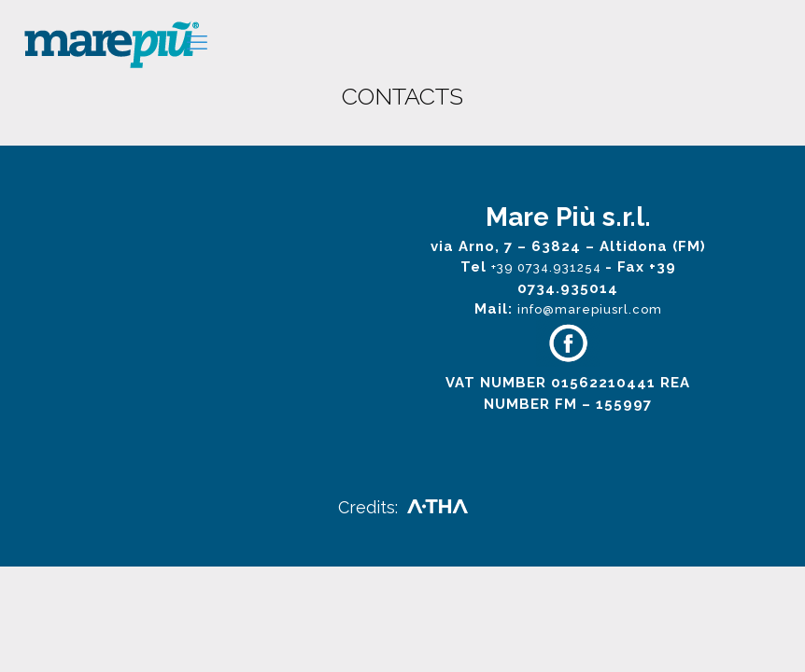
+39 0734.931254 (548, 267)
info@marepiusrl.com (590, 309)
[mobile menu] (197, 42)
